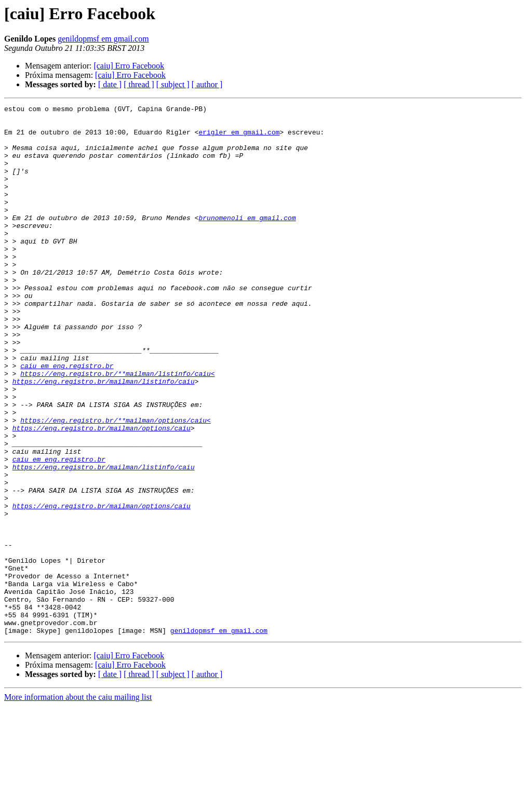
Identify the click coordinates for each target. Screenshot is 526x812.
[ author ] (207, 84)
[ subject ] (173, 84)
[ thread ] (139, 84)
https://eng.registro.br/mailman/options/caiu (102, 493)
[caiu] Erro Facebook (129, 66)
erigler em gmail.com (239, 138)
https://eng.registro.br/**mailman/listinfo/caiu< (117, 428)
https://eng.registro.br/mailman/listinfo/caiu (104, 437)
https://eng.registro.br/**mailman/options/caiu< (116, 484)
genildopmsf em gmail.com (103, 39)
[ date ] (110, 84)
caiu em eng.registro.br (67, 418)
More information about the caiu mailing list (78, 803)
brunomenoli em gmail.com (247, 241)
